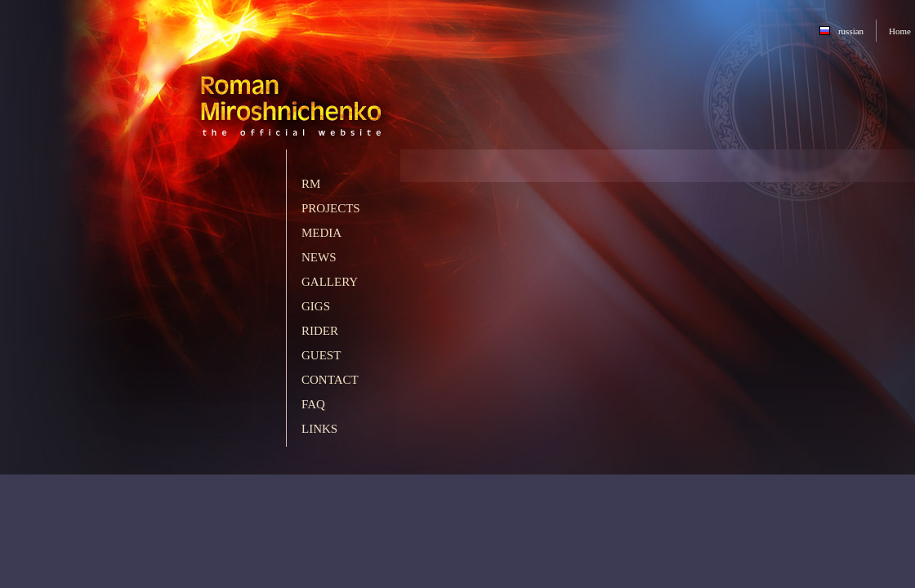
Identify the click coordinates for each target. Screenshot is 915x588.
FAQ (313, 404)
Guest (321, 355)
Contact (330, 380)
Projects (331, 208)
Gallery (330, 282)
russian (851, 31)
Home (900, 31)
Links (319, 429)
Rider (320, 331)
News (319, 257)
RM (311, 184)
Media (321, 233)
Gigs (316, 306)
